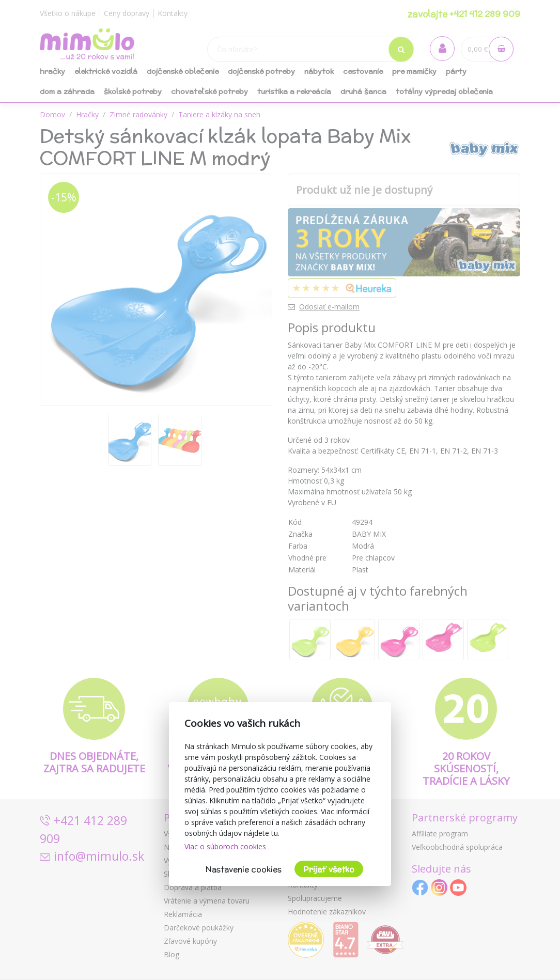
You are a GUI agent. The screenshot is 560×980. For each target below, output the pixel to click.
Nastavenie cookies (244, 869)
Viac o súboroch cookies (225, 846)
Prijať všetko (329, 869)
